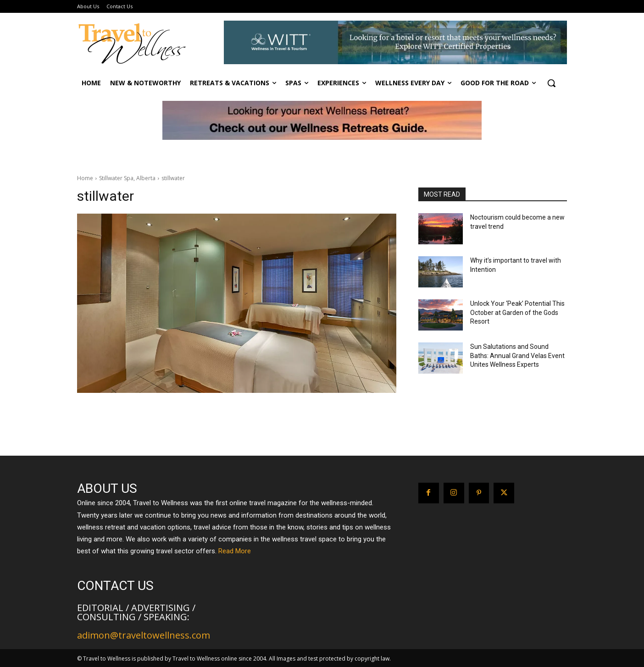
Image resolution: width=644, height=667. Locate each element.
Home (85, 178)
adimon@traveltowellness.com (144, 635)
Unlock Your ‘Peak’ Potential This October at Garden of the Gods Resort (517, 312)
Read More (235, 551)
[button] (551, 83)
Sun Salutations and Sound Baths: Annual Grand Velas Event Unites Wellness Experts (517, 356)
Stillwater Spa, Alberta (127, 178)
